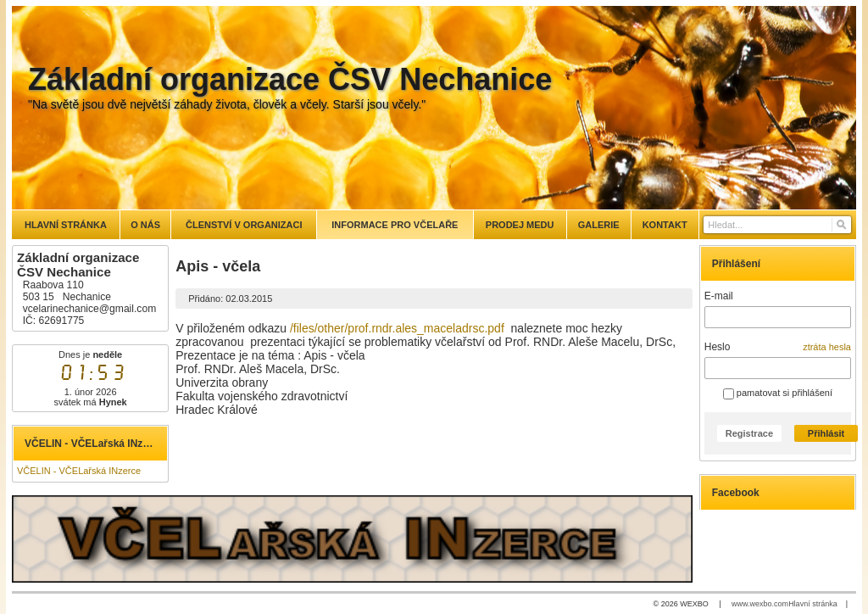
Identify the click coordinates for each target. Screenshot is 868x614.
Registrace (749, 433)
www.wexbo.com (760, 604)
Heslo (718, 347)
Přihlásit (826, 433)
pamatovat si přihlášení (778, 393)
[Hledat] (840, 225)
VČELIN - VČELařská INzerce (79, 471)
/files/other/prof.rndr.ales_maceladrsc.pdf (397, 328)
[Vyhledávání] (777, 225)
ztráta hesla (827, 347)
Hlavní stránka (813, 604)
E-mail (719, 296)
